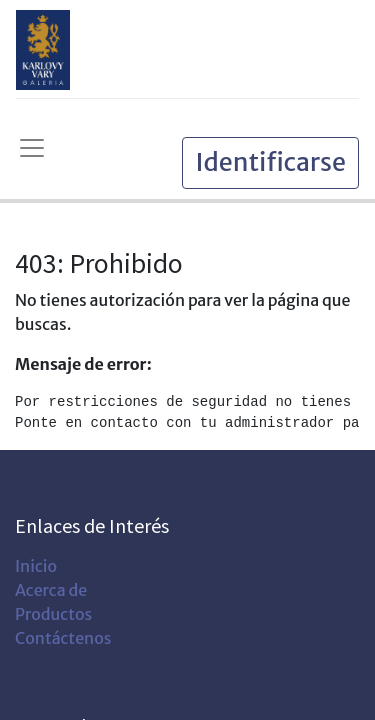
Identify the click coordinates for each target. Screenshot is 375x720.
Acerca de (51, 590)
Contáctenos (63, 638)
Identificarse (270, 162)
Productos (53, 614)
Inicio (36, 566)
